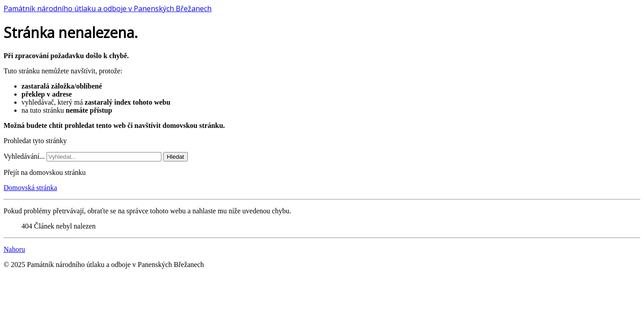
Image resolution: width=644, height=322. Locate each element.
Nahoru (14, 249)
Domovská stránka (30, 188)
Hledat (176, 157)
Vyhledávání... (24, 156)
